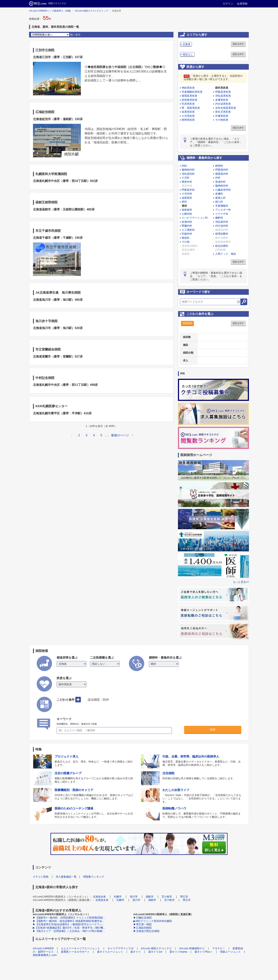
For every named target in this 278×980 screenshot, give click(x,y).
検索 (213, 729)
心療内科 (187, 214)
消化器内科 (188, 174)
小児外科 (187, 194)
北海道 (187, 44)
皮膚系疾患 (222, 100)
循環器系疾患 (189, 96)
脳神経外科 (222, 186)
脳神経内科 (188, 170)
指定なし (188, 54)
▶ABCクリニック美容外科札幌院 (153, 921)
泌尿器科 (187, 198)
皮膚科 (219, 194)
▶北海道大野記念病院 (146, 931)
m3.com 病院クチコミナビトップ (91, 11)
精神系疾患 (188, 120)
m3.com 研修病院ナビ (192, 948)
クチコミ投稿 (41, 877)
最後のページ (120, 435)
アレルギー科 (223, 210)
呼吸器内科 (222, 170)
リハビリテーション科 (195, 218)
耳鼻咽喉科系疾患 (192, 92)
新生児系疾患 (223, 112)
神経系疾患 (188, 88)
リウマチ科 (222, 214)
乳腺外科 (187, 234)
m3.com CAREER (43, 948)
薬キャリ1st (155, 952)
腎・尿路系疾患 (191, 108)
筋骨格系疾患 (189, 100)
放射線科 (187, 210)
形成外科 (220, 182)
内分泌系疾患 (223, 104)
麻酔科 (219, 218)
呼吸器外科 (188, 190)
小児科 (186, 178)
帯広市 (184, 897)
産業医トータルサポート (75, 952)
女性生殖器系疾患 (226, 108)
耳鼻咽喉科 (222, 206)
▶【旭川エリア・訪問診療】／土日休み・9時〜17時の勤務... (69, 931)
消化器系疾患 (223, 96)
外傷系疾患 (222, 116)
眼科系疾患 (222, 88)
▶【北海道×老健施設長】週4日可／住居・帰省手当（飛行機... (69, 928)
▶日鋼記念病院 (143, 918)
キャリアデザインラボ (121, 948)
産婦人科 (220, 198)
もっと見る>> (241, 582)
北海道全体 (99, 897)
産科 (184, 202)
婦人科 (219, 202)
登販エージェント (230, 952)
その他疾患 (222, 120)
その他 (186, 242)
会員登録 (242, 4)
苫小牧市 (167, 897)
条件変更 (187, 323)
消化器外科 (222, 222)
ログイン (228, 4)
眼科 (184, 206)
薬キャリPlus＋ (204, 952)
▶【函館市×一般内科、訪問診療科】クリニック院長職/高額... (69, 918)
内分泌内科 (222, 226)
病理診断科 (222, 234)
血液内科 (187, 222)
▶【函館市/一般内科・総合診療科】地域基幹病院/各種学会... (68, 921)
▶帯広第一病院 (143, 924)
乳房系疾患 (188, 104)
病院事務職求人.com (45, 955)
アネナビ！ (219, 948)
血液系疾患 (188, 112)
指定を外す (238, 44)
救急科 (186, 238)
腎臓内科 (187, 226)
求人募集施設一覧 (66, 877)
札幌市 (118, 897)
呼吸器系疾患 (223, 92)
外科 (218, 178)
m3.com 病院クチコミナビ (156, 948)
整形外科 (187, 182)
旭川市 (134, 897)
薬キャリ (136, 952)
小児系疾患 (188, 116)
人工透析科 (188, 230)
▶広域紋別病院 (143, 928)
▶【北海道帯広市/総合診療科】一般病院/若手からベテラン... (68, 924)
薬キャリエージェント (110, 952)
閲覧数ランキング (94, 877)
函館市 (150, 897)
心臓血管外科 (223, 190)
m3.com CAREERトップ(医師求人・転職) (50, 11)
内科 (184, 166)
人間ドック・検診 (226, 254)
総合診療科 (222, 246)
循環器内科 (222, 174)
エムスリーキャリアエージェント (80, 948)
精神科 (219, 166)
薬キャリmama (178, 952)
